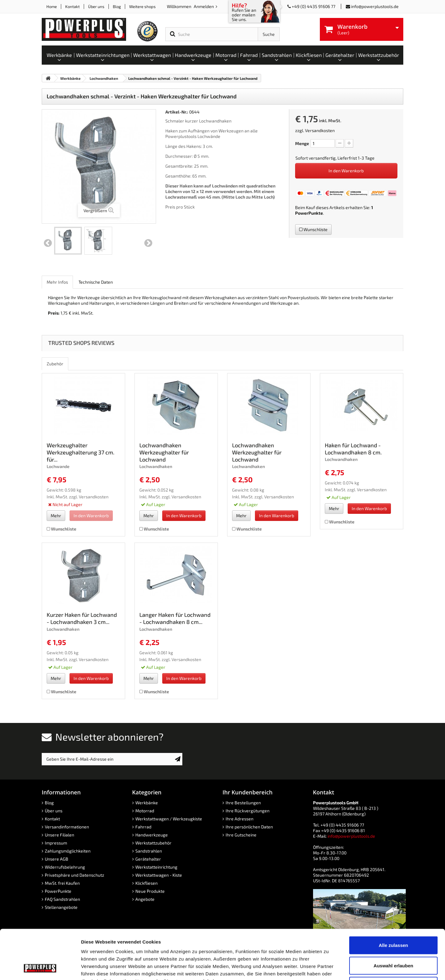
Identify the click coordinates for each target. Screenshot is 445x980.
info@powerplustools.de (375, 6)
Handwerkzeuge (152, 835)
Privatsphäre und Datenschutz (74, 875)
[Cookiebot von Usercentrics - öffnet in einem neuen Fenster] (40, 968)
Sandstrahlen (149, 851)
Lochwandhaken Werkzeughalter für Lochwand (164, 452)
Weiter (148, 243)
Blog (117, 6)
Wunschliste (313, 229)
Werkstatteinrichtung (156, 867)
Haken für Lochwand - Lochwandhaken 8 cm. (353, 449)
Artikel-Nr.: (177, 112)
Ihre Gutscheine (241, 835)
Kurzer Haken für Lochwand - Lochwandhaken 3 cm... (82, 618)
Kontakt (72, 6)
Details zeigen (329, 968)
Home (52, 6)
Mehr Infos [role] (57, 282)
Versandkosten (320, 130)
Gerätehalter (148, 859)
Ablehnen (393, 939)
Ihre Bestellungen (243, 803)
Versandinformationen (67, 827)
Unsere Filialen (59, 835)
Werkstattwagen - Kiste (159, 875)
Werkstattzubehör (153, 843)
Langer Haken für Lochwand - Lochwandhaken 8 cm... (175, 618)
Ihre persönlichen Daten (249, 827)
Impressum (56, 843)
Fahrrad (143, 827)
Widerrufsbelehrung (65, 867)
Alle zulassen (393, 899)
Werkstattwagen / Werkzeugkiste (169, 819)
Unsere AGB (57, 859)
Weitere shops (142, 6)
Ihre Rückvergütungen (248, 811)
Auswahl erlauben (393, 919)
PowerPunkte (309, 213)
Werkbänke (147, 803)
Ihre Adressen (239, 819)
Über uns (96, 6)
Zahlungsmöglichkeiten (68, 851)
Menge (302, 143)
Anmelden (204, 6)
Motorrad (145, 811)
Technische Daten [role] (96, 282)
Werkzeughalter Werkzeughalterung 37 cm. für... (81, 452)
